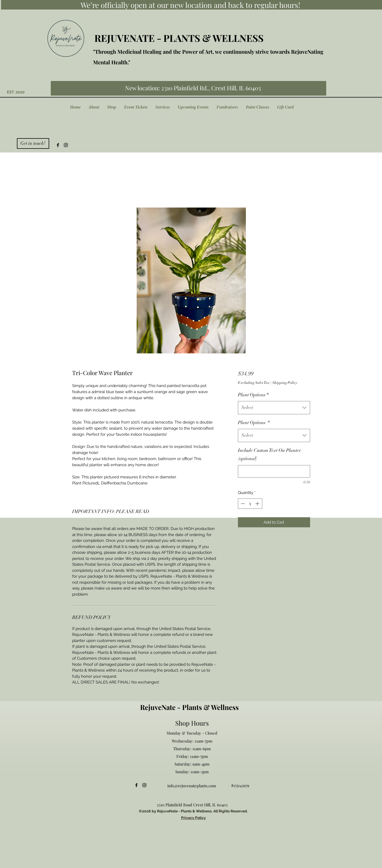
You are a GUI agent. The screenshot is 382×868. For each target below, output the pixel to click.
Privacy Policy (194, 818)
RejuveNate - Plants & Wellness (189, 707)
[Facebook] (58, 145)
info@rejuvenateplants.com (192, 786)
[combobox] (274, 408)
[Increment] (258, 504)
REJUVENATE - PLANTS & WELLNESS (179, 38)
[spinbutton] (250, 504)
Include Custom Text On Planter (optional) (269, 455)
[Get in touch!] (33, 143)
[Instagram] (66, 145)
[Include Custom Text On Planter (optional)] (274, 471)
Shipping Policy (285, 383)
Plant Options (253, 395)
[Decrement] (242, 504)
